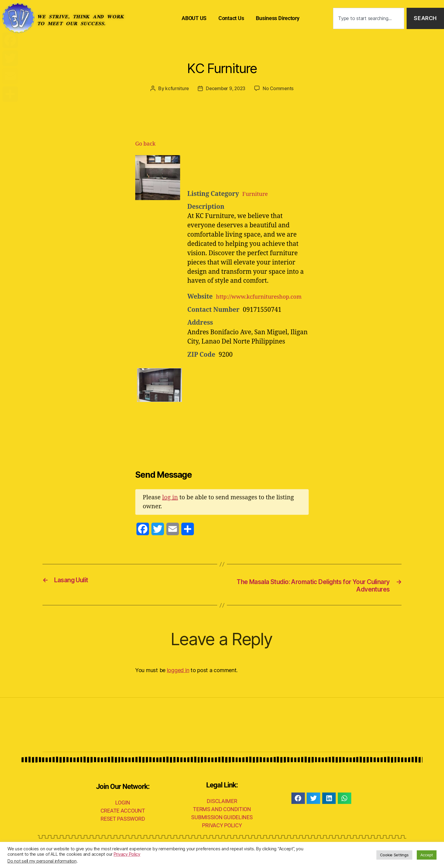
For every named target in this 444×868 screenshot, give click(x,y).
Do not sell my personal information (42, 861)
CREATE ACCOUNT (123, 821)
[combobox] (369, 18)
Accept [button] (427, 855)
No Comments (279, 88)
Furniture (257, 194)
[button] (298, 808)
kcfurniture (176, 88)
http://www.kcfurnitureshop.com (236, 306)
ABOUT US (194, 18)
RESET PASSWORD (123, 829)
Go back (145, 144)
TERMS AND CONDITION (222, 819)
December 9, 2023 (226, 88)
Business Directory (277, 18)
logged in (178, 680)
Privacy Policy (127, 854)
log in (170, 507)
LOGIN (123, 812)
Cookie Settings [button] (394, 855)
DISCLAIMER (222, 811)
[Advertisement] (261, 170)
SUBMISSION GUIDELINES (222, 827)
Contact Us (231, 18)
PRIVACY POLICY (222, 836)
